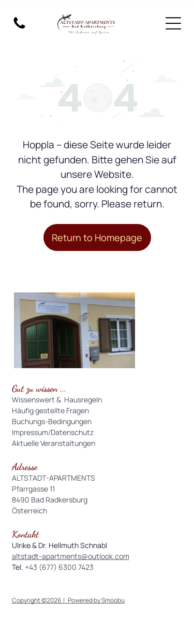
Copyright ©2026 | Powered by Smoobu (68, 600)
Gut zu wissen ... (39, 388)
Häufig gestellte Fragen (50, 410)
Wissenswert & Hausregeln (57, 400)
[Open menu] (173, 23)
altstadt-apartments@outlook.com (71, 556)
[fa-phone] (19, 28)
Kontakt (25, 534)
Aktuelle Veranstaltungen (54, 443)
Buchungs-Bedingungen (52, 421)
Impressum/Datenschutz (53, 432)
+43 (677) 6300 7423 (59, 567)
